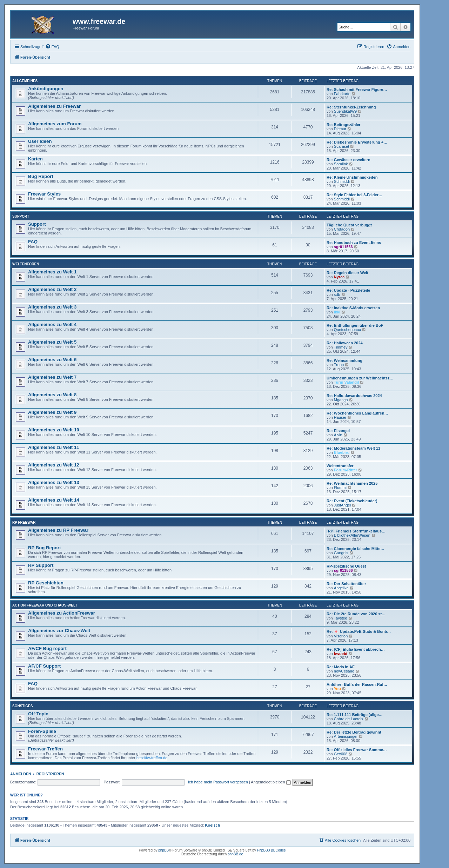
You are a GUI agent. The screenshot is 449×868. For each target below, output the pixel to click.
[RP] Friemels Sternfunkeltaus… (356, 531)
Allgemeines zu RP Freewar (58, 530)
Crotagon (342, 229)
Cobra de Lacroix (349, 719)
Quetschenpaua (348, 330)
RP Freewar (24, 522)
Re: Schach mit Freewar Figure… (357, 90)
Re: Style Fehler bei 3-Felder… (354, 195)
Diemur (340, 129)
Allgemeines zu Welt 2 (52, 289)
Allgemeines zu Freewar (54, 106)
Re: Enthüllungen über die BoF (355, 325)
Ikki (337, 312)
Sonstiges (22, 706)
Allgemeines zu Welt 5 (52, 342)
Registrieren (50, 774)
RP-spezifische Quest (346, 566)
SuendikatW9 (345, 111)
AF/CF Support (44, 666)
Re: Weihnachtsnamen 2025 (352, 483)
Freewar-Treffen (45, 749)
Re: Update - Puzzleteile (348, 290)
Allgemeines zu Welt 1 (52, 272)
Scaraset (341, 146)
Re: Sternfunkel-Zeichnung (351, 107)
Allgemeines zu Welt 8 (52, 395)
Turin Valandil (346, 382)
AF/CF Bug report (47, 648)
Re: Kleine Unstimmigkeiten (352, 177)
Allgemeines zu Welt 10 (54, 430)
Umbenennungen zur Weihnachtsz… (360, 378)
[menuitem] (52, 47)
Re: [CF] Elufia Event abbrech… (356, 649)
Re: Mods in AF (341, 667)
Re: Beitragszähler (344, 125)
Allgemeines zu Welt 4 (52, 324)
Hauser (340, 417)
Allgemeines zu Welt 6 (52, 360)
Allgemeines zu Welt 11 (54, 447)
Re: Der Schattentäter (346, 584)
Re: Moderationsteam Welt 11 (353, 448)
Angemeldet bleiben (271, 782)
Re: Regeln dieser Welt (347, 273)
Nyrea (339, 277)
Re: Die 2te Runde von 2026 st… (356, 614)
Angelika (341, 588)
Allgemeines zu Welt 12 (54, 465)
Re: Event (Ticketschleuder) (352, 501)
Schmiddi (342, 181)
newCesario (344, 671)
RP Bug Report (45, 548)
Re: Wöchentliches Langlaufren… (357, 413)
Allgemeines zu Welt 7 (52, 377)
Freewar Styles (44, 194)
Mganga (341, 400)
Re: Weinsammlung (344, 360)
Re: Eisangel (338, 431)
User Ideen (40, 141)
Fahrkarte (342, 94)
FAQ (33, 242)
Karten (35, 159)
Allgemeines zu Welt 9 (52, 412)
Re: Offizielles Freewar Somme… (357, 750)
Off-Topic (38, 714)
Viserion (341, 636)
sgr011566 (343, 247)
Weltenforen (26, 264)
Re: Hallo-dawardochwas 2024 (354, 396)
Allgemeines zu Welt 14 (54, 500)
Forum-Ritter (346, 470)
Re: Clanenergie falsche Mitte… (355, 549)
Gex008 (341, 754)
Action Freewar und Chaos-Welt (45, 605)
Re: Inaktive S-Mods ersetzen (353, 308)
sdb (337, 294)
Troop (339, 365)
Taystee (341, 618)
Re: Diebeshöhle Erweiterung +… (357, 142)
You (337, 689)
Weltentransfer (340, 466)
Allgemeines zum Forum (55, 124)
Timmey (341, 347)
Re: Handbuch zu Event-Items (354, 243)
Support (21, 216)
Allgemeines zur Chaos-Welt (59, 631)
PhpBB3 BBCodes (272, 850)
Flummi (340, 488)
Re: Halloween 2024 (345, 343)
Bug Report (41, 176)
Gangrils (341, 553)
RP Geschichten (46, 583)
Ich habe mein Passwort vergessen (218, 782)
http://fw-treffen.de (152, 758)
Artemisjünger (346, 736)
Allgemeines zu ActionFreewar (62, 613)
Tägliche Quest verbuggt (349, 225)
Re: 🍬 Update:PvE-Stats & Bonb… (359, 631)
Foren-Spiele (42, 731)
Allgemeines (25, 81)
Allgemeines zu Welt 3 (52, 307)
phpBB (163, 850)
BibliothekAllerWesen (352, 535)
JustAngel (342, 505)
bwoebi (341, 654)
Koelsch (213, 825)
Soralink (341, 164)
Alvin (338, 435)
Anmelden (21, 774)
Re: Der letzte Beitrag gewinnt (354, 732)
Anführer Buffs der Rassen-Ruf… (357, 684)
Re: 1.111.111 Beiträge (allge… (355, 715)
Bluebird (342, 452)
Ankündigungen (46, 89)
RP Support (41, 565)
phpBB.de (235, 854)
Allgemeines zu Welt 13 (54, 482)
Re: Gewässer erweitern (349, 160)
